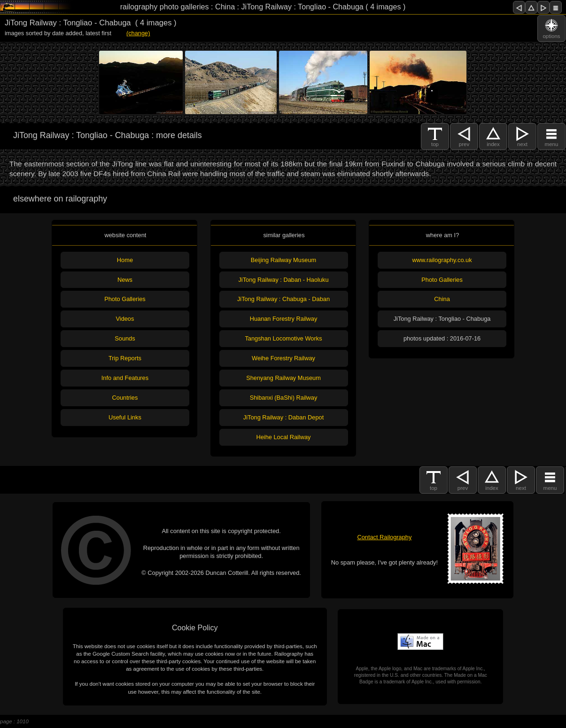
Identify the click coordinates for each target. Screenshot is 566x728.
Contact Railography (384, 537)
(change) (138, 33)
